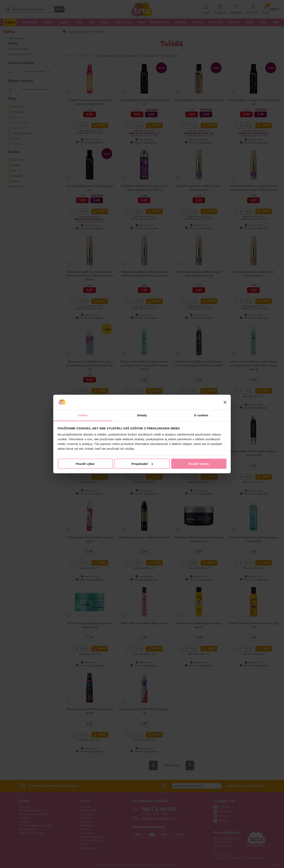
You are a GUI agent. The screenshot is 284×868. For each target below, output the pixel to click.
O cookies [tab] (201, 415)
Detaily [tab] (142, 415)
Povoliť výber (85, 464)
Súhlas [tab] (83, 415)
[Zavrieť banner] (225, 402)
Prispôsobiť (142, 464)
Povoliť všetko (199, 464)
